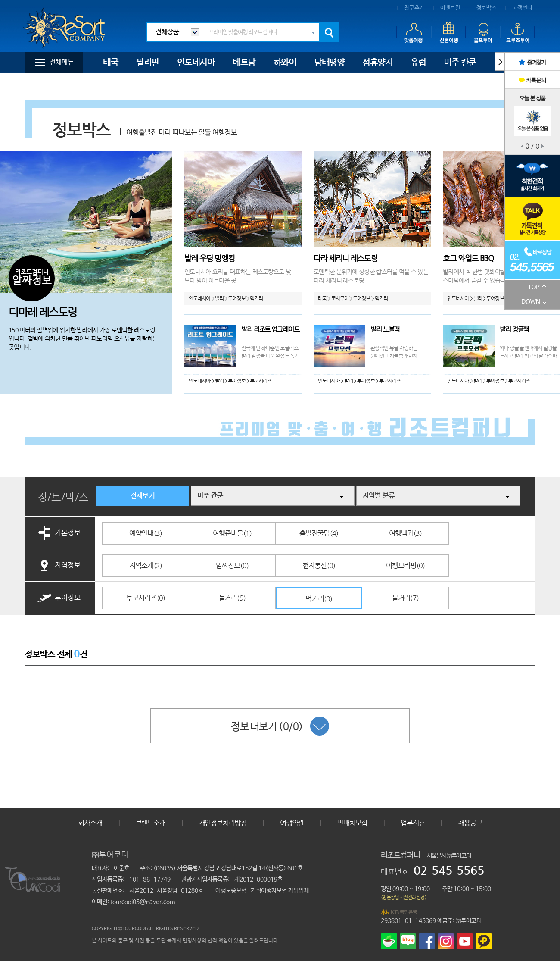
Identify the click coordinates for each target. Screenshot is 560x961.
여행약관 (292, 823)
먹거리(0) (319, 599)
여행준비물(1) (232, 533)
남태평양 (329, 62)
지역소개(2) (146, 565)
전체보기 (142, 496)
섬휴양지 (377, 62)
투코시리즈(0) (146, 598)
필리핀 (148, 62)
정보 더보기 (280, 726)
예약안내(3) (146, 533)
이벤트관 (450, 8)
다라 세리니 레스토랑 (345, 258)
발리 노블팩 (385, 329)
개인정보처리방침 (223, 823)
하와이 (285, 62)
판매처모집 (352, 823)
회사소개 (90, 823)
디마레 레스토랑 (43, 312)
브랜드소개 (151, 823)
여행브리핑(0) (406, 565)
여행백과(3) (405, 533)
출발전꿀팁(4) (319, 533)
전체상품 (167, 32)
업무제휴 (412, 823)
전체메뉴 (62, 62)
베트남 (244, 62)
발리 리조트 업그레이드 (270, 329)
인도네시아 (196, 62)
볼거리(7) (405, 598)
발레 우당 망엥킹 (210, 258)
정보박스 (487, 8)
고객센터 (522, 8)
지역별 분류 (379, 496)
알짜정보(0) (232, 565)
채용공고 (470, 823)
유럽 (418, 62)
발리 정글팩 (514, 329)
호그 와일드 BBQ (468, 258)
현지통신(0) (319, 565)
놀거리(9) (232, 598)
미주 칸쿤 (460, 62)
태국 (110, 62)
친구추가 (414, 8)
